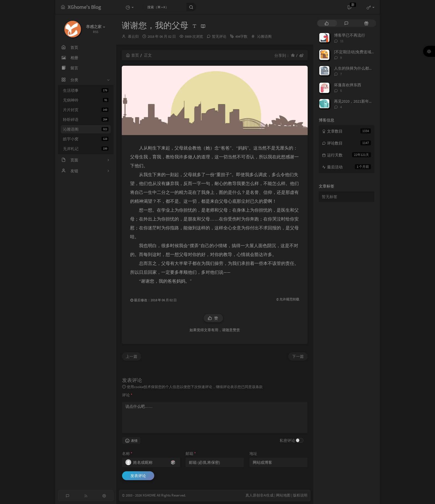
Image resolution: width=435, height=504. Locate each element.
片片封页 (86, 110)
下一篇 (298, 356)
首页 (132, 55)
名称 (127, 454)
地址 (253, 454)
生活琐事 (86, 90)
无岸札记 (86, 149)
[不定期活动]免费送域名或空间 (360, 52)
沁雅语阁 (86, 129)
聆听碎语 (86, 120)
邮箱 (191, 454)
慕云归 (133, 36)
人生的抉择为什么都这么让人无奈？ (365, 68)
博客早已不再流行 (350, 35)
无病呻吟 (86, 100)
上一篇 (131, 356)
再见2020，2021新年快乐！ (357, 101)
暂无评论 (219, 36)
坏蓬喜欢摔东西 (348, 85)
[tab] (327, 23)
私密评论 (287, 440)
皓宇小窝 (86, 139)
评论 (127, 395)
